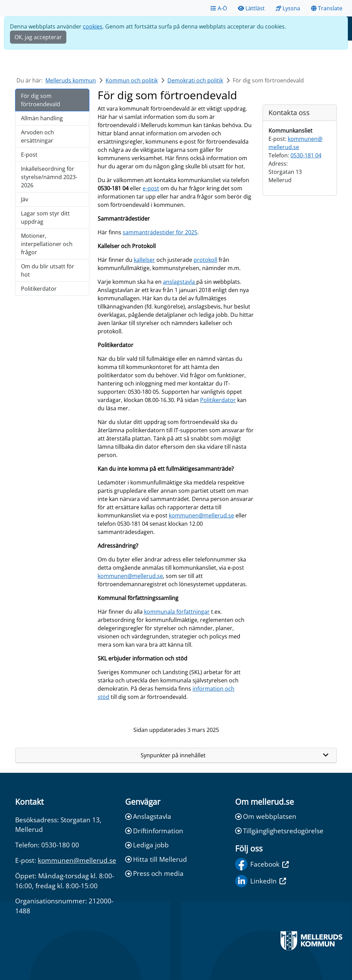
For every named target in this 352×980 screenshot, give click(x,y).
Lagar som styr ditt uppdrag (45, 218)
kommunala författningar (177, 612)
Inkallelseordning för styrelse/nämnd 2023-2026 (49, 177)
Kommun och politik (132, 80)
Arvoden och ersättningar (37, 136)
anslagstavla (180, 282)
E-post (29, 155)
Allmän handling (42, 118)
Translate (327, 8)
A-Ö (219, 8)
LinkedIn (261, 881)
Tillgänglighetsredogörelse (279, 831)
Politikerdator (39, 289)
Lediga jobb (147, 845)
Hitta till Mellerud (156, 859)
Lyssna (288, 8)
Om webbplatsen (266, 816)
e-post (151, 188)
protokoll (205, 260)
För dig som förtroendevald (41, 100)
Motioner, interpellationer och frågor (47, 244)
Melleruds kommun (71, 80)
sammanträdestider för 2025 (160, 232)
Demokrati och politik (195, 80)
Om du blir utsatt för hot (48, 270)
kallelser (144, 260)
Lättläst (251, 8)
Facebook (262, 864)
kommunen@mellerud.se (201, 515)
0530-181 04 (306, 155)
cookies (93, 26)
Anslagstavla (148, 816)
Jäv (25, 199)
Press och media (154, 873)
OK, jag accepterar (38, 37)
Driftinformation (154, 831)
